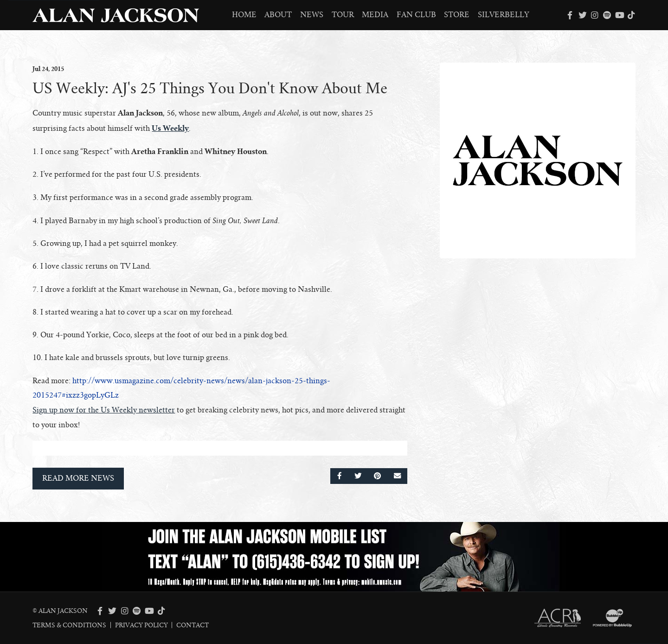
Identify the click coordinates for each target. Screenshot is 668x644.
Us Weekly (170, 128)
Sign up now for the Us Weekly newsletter (104, 410)
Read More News (78, 478)
